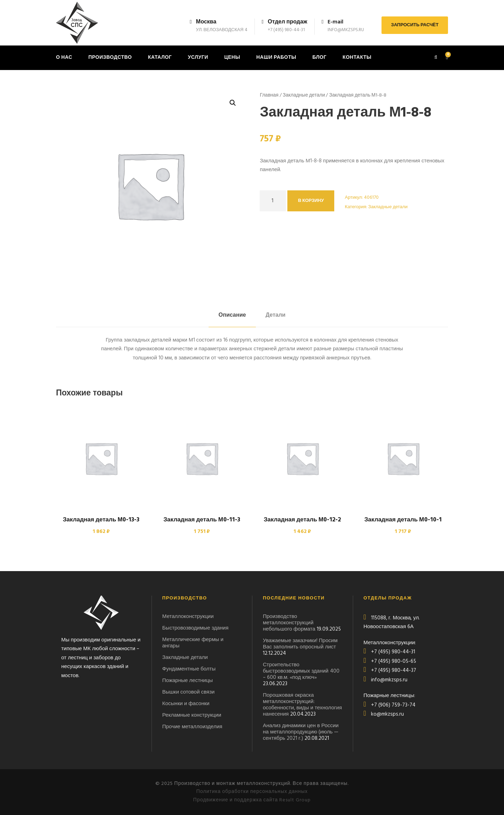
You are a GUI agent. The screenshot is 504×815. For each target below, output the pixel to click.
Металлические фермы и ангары (193, 643)
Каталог (160, 58)
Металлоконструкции (188, 617)
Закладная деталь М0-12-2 (302, 520)
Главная (269, 95)
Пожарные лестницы (188, 681)
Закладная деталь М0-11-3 (202, 520)
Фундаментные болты (189, 669)
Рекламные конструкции (192, 715)
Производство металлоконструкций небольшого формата (289, 623)
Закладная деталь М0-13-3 (101, 520)
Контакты (357, 58)
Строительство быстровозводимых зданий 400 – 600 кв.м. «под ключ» (301, 671)
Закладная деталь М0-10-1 (403, 520)
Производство (110, 58)
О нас (64, 58)
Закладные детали (304, 95)
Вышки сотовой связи (189, 692)
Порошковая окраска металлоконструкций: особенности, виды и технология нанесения (302, 705)
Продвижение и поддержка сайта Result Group (252, 800)
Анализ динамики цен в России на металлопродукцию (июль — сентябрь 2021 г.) (301, 732)
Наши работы (276, 58)
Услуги (198, 58)
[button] (233, 103)
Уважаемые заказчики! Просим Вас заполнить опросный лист (300, 644)
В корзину (311, 201)
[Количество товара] (273, 201)
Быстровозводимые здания (195, 628)
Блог (319, 58)
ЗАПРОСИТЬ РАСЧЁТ (415, 25)
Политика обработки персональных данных (252, 792)
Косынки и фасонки (186, 704)
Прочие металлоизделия (192, 727)
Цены (232, 58)
